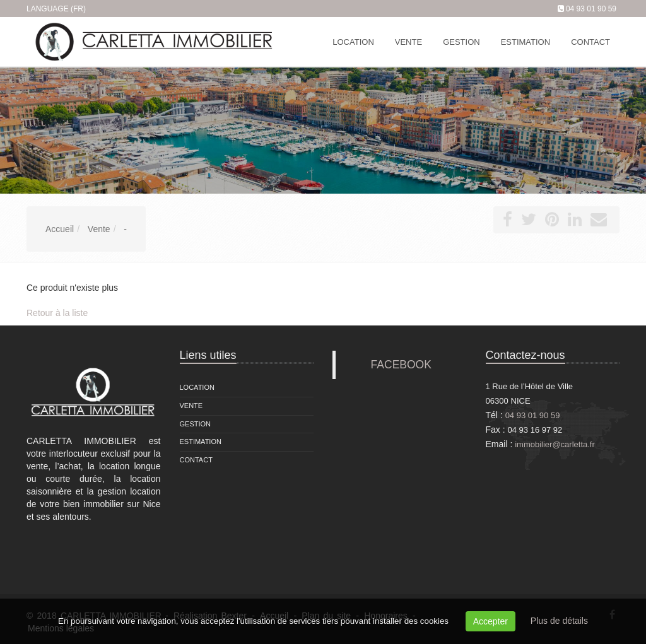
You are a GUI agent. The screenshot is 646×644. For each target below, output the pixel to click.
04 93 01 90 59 (591, 9)
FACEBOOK (401, 365)
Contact (196, 460)
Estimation (201, 442)
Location (197, 387)
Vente (191, 406)
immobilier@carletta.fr (555, 444)
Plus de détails (559, 621)
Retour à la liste (57, 313)
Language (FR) (56, 9)
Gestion (196, 424)
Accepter (490, 621)
